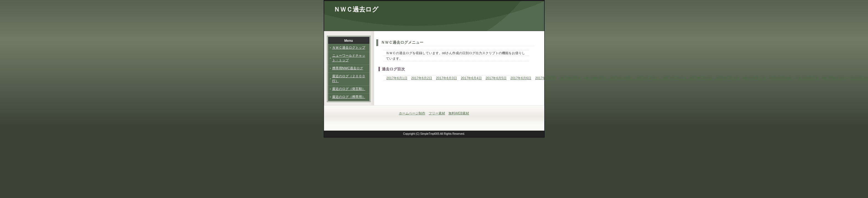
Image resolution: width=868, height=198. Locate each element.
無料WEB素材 (459, 113)
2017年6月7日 (546, 78)
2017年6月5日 (496, 78)
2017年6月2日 (422, 78)
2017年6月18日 (834, 78)
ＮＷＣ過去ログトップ (349, 48)
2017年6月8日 (570, 78)
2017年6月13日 (701, 78)
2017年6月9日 (595, 78)
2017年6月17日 (808, 78)
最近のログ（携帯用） (349, 97)
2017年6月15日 (754, 78)
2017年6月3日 (447, 78)
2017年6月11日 (648, 78)
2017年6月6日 (521, 78)
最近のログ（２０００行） (349, 79)
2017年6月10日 (621, 78)
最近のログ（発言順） (349, 89)
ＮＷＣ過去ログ (356, 9)
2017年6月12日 (674, 78)
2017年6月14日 (728, 78)
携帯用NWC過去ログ (348, 68)
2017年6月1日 (397, 78)
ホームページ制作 (412, 113)
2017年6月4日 (471, 78)
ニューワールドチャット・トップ (349, 58)
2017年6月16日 (781, 78)
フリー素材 (437, 113)
